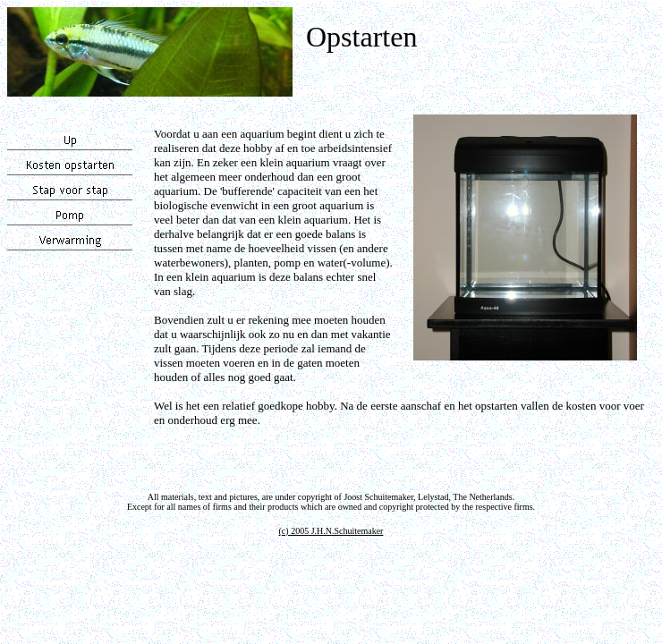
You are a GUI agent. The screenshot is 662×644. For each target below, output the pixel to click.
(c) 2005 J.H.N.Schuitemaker (331, 531)
